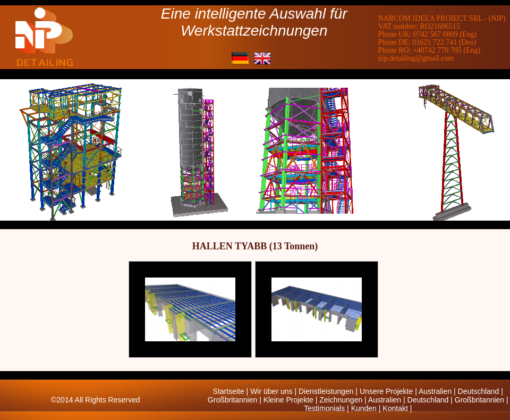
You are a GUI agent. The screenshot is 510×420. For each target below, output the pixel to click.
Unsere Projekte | (389, 391)
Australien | (438, 391)
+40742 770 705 (437, 50)
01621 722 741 (435, 42)
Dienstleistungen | (329, 391)
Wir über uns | (274, 391)
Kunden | (367, 408)
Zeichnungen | (344, 400)
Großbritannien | (236, 400)
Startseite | (232, 391)
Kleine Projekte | (292, 400)
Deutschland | (481, 391)
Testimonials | (327, 408)
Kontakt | (397, 408)
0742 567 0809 (436, 34)
